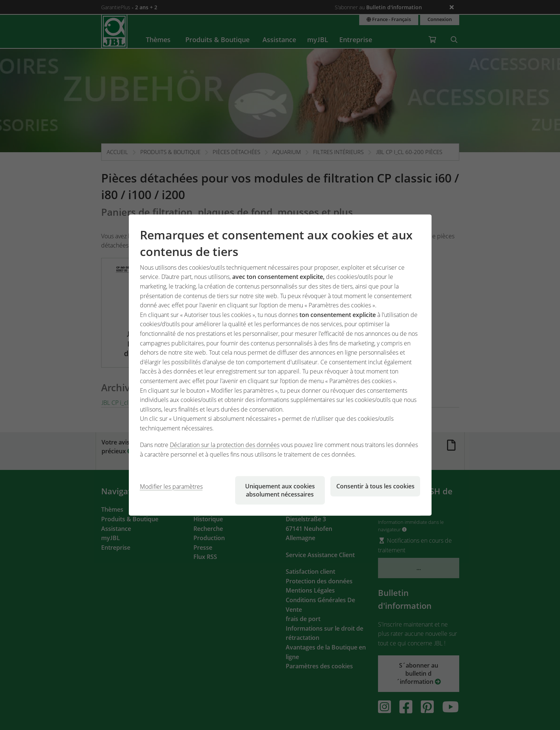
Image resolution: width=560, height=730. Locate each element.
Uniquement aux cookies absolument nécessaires (280, 490)
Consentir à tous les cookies (375, 486)
